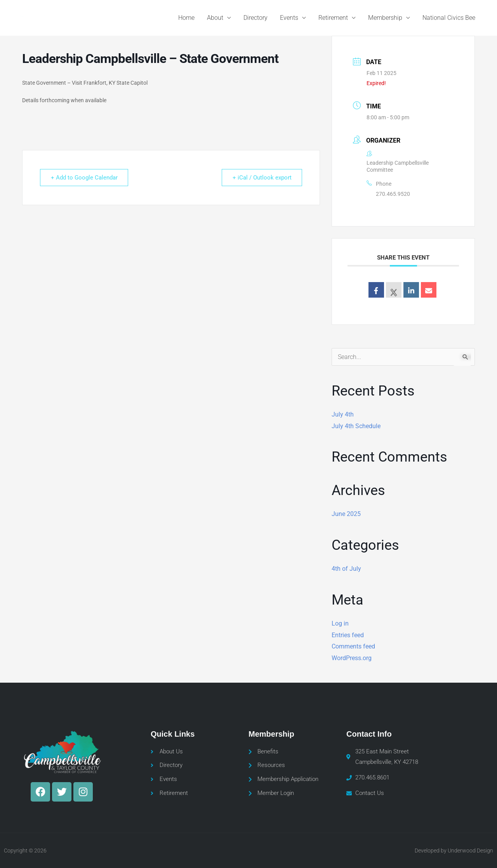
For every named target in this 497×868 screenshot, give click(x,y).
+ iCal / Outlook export (261, 178)
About (215, 18)
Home (186, 18)
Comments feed (353, 646)
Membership (385, 18)
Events (289, 18)
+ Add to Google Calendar (85, 178)
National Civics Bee (449, 18)
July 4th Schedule (356, 426)
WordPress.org (352, 658)
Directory (255, 18)
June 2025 (346, 514)
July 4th (343, 414)
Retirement (333, 18)
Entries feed (348, 635)
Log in (340, 623)
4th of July (346, 569)
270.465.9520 (393, 194)
